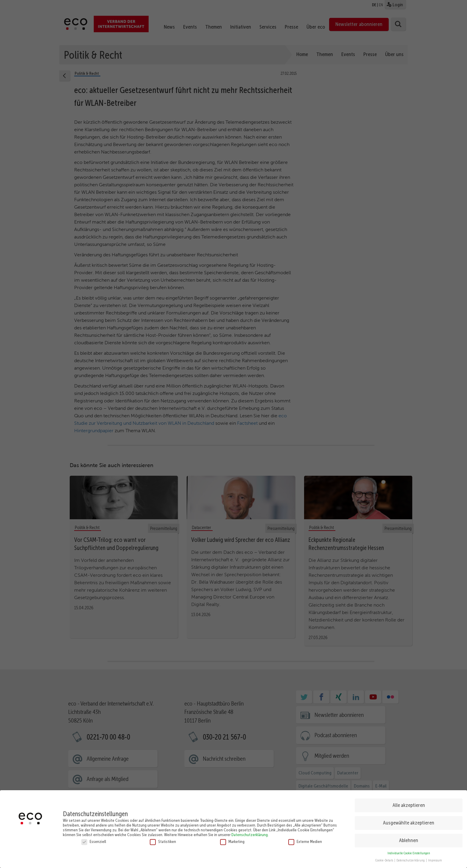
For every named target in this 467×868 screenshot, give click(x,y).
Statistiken (163, 839)
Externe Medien (305, 839)
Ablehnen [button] (409, 838)
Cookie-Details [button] (385, 858)
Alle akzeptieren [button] (409, 803)
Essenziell (94, 839)
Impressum (435, 858)
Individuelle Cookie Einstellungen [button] (409, 851)
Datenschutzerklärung (250, 832)
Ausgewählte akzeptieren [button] (409, 820)
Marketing (232, 839)
